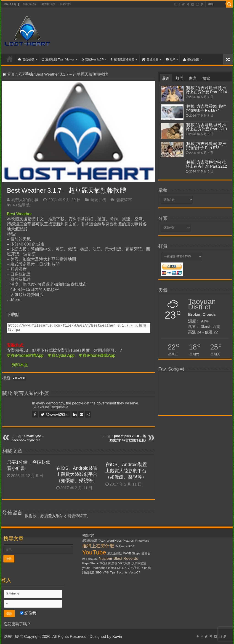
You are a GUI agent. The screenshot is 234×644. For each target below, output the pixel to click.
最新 (166, 78)
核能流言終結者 (123, 59)
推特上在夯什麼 (98, 546)
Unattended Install (104, 568)
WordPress (114, 541)
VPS (106, 572)
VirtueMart (142, 541)
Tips (113, 572)
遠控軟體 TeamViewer (58, 59)
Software (121, 546)
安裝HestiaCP (93, 59)
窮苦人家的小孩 (25, 200)
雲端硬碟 (26, 59)
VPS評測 (124, 563)
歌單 (171, 59)
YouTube (94, 552)
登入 (52, 516)
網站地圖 (191, 59)
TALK (102, 541)
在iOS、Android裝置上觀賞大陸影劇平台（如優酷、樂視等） (77, 474)
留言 (193, 78)
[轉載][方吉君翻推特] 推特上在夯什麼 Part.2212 (206, 164)
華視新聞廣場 (108, 563)
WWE (127, 553)
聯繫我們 (65, 4)
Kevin (117, 637)
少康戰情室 (139, 563)
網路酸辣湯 (90, 541)
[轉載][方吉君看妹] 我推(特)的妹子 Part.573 (206, 146)
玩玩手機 (25, 74)
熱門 (179, 78)
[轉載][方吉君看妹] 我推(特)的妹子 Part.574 (206, 108)
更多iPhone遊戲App (97, 355)
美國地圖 (150, 59)
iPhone (20, 378)
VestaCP (135, 572)
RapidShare (90, 563)
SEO (98, 572)
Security (122, 572)
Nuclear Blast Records (118, 558)
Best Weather (19, 214)
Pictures (128, 541)
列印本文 (20, 365)
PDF (132, 546)
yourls (86, 568)
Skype (136, 553)
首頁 (9, 59)
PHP (144, 568)
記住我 (28, 613)
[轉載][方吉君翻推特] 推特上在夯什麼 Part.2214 (206, 90)
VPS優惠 (134, 568)
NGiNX (122, 568)
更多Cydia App (61, 355)
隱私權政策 (30, 4)
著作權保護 (48, 4)
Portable (92, 559)
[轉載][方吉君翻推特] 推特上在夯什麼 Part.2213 (206, 127)
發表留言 (124, 200)
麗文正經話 (115, 553)
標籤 (206, 78)
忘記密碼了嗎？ (17, 624)
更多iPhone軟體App (25, 355)
